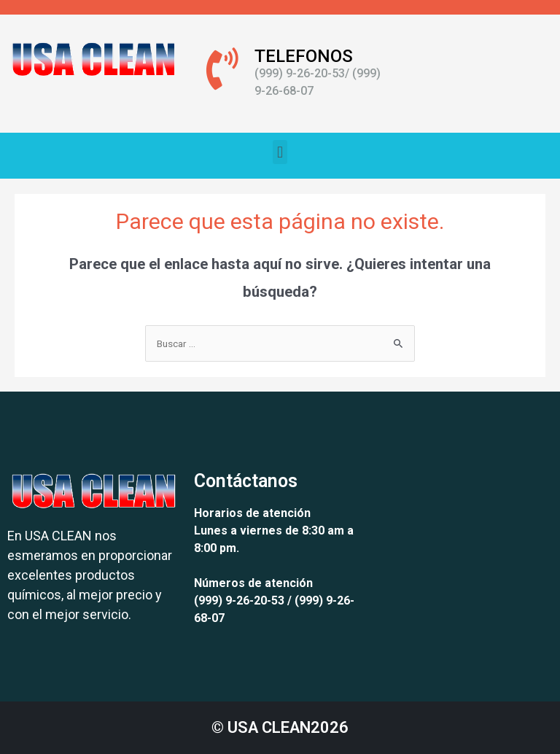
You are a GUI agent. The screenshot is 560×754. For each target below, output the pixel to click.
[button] (280, 152)
